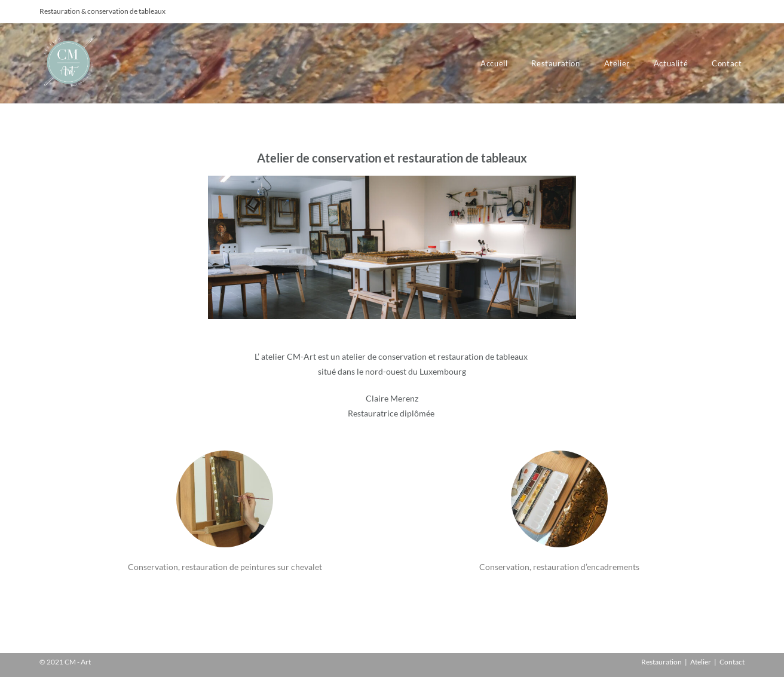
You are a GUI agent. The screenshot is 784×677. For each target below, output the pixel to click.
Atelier (701, 662)
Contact (732, 662)
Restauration (661, 662)
